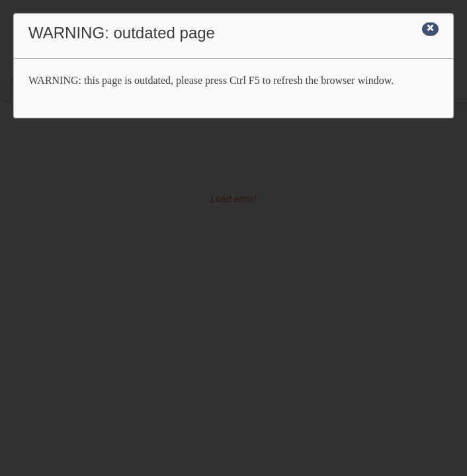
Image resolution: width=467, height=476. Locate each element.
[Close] (430, 29)
